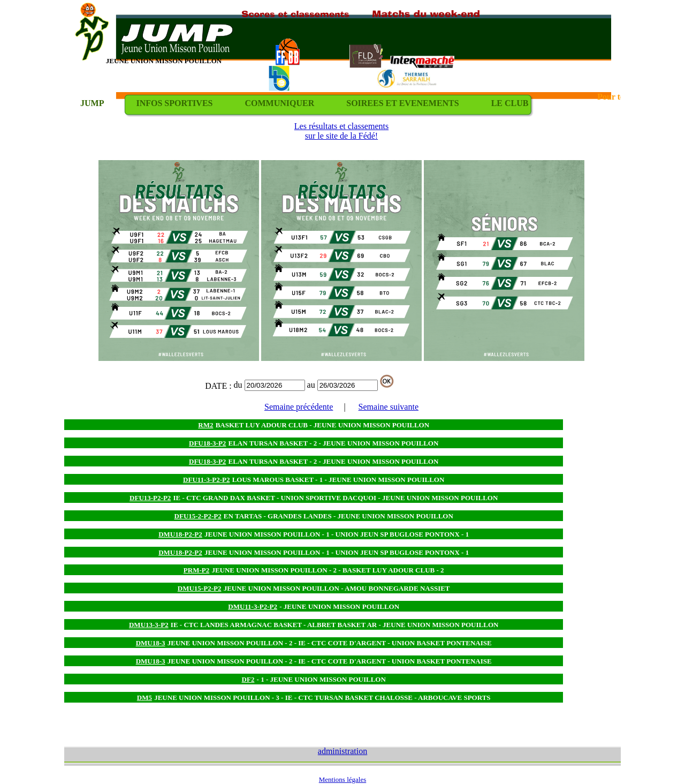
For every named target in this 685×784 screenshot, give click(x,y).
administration (342, 751)
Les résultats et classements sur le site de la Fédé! (341, 131)
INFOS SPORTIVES (174, 103)
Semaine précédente (299, 407)
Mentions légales (342, 779)
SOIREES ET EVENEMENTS (402, 103)
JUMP (92, 103)
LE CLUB (510, 103)
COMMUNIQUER (279, 103)
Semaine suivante (389, 407)
